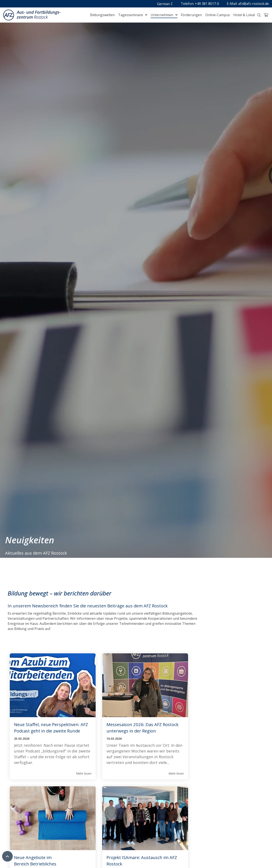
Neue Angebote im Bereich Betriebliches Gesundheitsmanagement (213, 731)
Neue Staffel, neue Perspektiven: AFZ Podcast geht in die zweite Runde (47, 731)
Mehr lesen (78, 785)
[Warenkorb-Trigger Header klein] (266, 15)
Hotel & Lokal (244, 15)
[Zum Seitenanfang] (7, 858)
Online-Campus (218, 15)
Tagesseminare (131, 15)
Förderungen (191, 15)
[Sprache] (165, 4)
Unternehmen (162, 15)
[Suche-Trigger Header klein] (259, 15)
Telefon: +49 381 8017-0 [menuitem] (200, 4)
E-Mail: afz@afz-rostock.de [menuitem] (248, 4)
